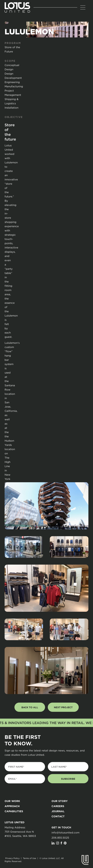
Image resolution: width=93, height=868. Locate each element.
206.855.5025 (60, 838)
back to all (30, 707)
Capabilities (14, 811)
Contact (58, 816)
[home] (17, 7)
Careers (58, 806)
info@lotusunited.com (65, 832)
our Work (12, 801)
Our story (60, 801)
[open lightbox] (46, 506)
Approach (12, 806)
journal (58, 811)
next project (63, 707)
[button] (83, 7)
